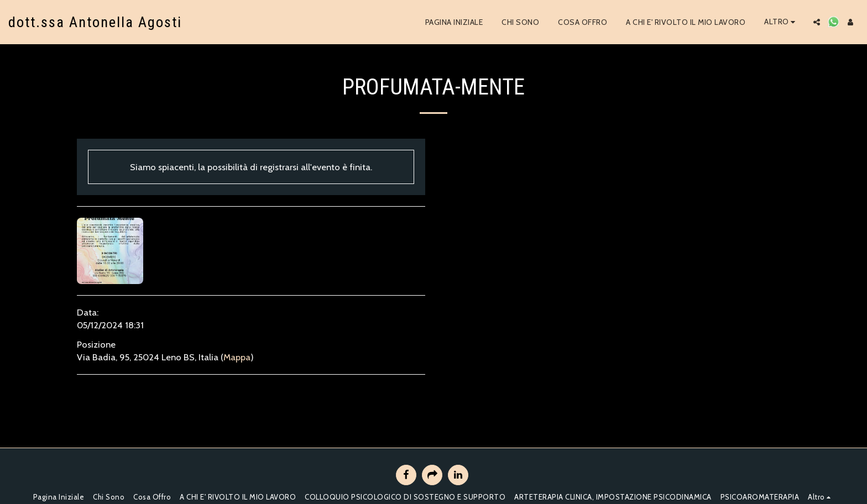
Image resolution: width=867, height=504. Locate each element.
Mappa (237, 357)
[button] (817, 22)
